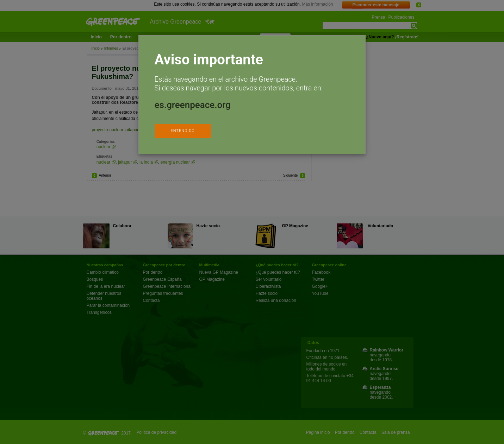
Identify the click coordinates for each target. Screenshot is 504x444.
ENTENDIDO (182, 131)
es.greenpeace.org (193, 105)
